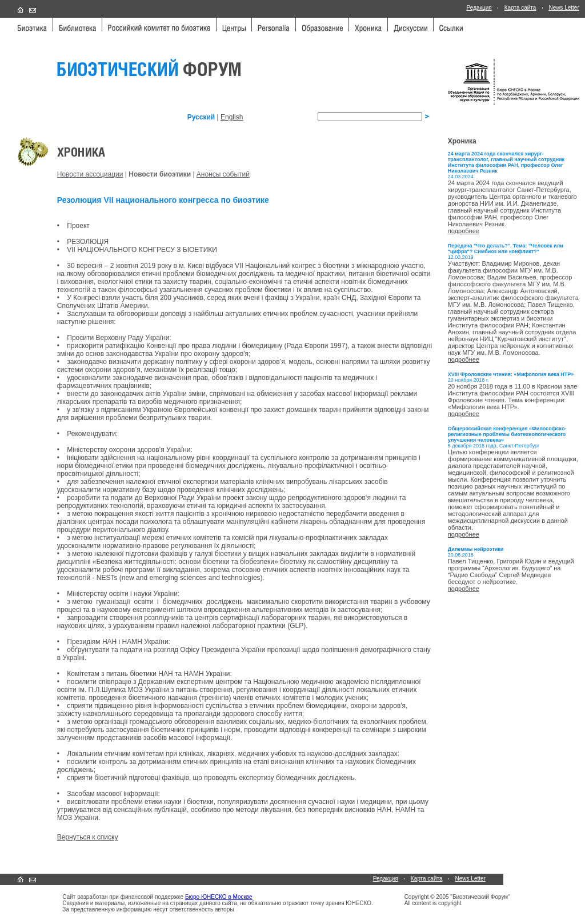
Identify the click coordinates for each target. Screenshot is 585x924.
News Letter (564, 8)
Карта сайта (520, 8)
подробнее (464, 231)
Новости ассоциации (90, 174)
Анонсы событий (223, 174)
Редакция (479, 8)
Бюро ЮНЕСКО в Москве (219, 897)
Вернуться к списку (88, 837)
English (232, 117)
